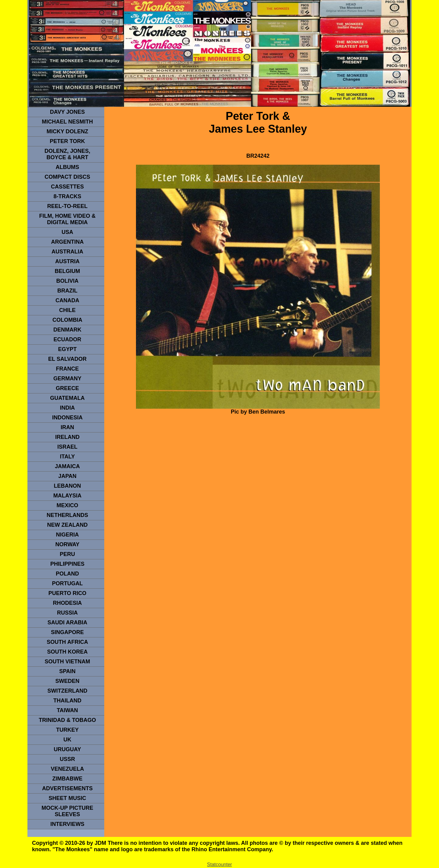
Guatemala (67, 398)
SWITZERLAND (68, 691)
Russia (67, 613)
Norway (67, 544)
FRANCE (68, 369)
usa (67, 232)
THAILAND (67, 701)
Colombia (67, 320)
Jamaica (67, 466)
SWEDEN (67, 681)
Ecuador (67, 339)
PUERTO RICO (68, 593)
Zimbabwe (68, 779)
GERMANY (67, 378)
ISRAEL (67, 447)
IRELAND (67, 437)
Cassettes (67, 187)
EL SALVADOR (67, 359)
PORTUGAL (68, 583)
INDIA (68, 408)
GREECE (67, 388)
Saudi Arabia (67, 622)
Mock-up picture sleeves (67, 811)
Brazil (67, 291)
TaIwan (67, 710)
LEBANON (68, 486)
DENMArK (67, 330)
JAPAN (67, 476)
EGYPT (67, 349)
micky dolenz (68, 131)
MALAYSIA (67, 496)
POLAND (67, 574)
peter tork (67, 141)
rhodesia (67, 603)
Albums (68, 167)
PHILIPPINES (67, 564)
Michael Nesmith (67, 122)
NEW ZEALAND (68, 525)
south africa (67, 642)
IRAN (67, 427)
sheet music (67, 798)
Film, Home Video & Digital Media (67, 219)
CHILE (67, 310)
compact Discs (67, 177)
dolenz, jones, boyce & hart (67, 154)
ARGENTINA (68, 242)
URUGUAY (67, 749)
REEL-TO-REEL (68, 206)
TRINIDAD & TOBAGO (67, 720)
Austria (67, 261)
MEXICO (67, 505)
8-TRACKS (67, 196)
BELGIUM (68, 271)
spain (67, 671)
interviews (67, 824)
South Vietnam (67, 662)
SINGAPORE (67, 632)
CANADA (67, 300)
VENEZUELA (67, 769)
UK (67, 740)
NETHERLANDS (67, 515)
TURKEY (67, 730)
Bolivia (67, 281)
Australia (67, 252)
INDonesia (67, 418)
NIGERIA (67, 535)
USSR (67, 759)
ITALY (67, 457)
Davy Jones (67, 112)
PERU (67, 554)
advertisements (67, 788)
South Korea (67, 652)
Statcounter (220, 864)
